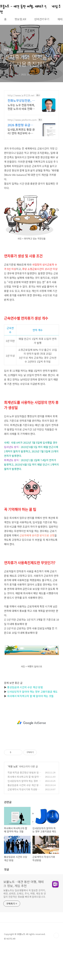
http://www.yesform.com (22, 120)
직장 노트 (13, 766)
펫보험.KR (20, 19)
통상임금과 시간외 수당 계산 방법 (25, 687)
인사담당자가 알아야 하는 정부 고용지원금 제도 (32, 692)
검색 (49, 7)
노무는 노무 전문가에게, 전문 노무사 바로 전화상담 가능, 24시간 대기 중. (21, 107)
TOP (56, 935)
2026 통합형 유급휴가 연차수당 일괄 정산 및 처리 (20, 125)
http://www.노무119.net (21, 95)
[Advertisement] (32, 723)
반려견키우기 (42, 19)
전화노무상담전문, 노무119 (21, 100)
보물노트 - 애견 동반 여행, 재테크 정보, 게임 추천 (24, 884)
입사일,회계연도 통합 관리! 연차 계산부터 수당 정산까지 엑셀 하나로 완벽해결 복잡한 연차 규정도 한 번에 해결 (21, 131)
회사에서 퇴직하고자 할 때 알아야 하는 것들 (30, 696)
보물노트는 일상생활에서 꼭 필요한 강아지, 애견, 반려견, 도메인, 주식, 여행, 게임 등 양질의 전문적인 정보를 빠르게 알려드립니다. (25, 893)
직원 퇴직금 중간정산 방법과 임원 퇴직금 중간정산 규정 (24, 774)
